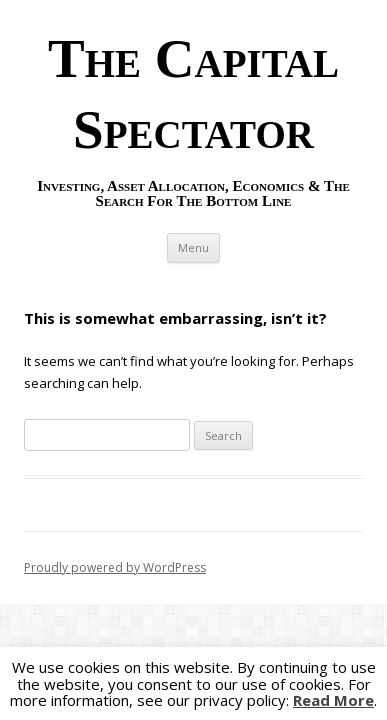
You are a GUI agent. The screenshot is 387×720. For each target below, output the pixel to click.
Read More (333, 700)
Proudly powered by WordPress (115, 567)
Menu (193, 247)
